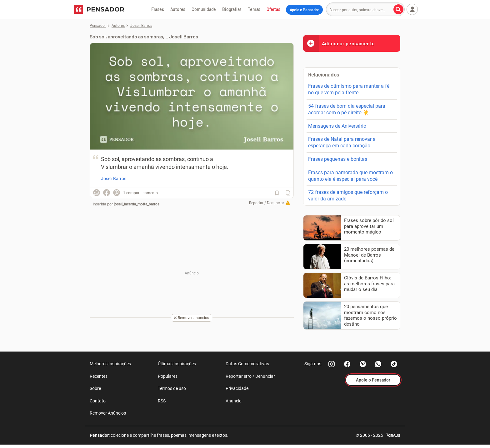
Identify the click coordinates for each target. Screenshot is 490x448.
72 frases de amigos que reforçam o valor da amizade (348, 195)
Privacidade (237, 388)
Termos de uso (172, 388)
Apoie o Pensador (304, 10)
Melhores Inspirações (110, 364)
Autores (178, 9)
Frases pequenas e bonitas (338, 159)
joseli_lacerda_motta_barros (137, 204)
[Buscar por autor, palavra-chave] (398, 9)
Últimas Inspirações (177, 364)
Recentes (99, 376)
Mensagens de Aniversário (337, 126)
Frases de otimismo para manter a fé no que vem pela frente (349, 89)
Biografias (232, 9)
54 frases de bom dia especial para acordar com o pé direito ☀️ (347, 109)
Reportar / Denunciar (267, 203)
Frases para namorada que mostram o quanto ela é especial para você (350, 176)
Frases (158, 9)
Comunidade (204, 9)
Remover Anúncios (108, 413)
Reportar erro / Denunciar (250, 376)
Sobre (95, 388)
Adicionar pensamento (339, 43)
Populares (168, 376)
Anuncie (233, 401)
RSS (162, 401)
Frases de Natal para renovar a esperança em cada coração (342, 142)
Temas (254, 9)
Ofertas (273, 9)
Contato (98, 401)
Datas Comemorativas (247, 364)
